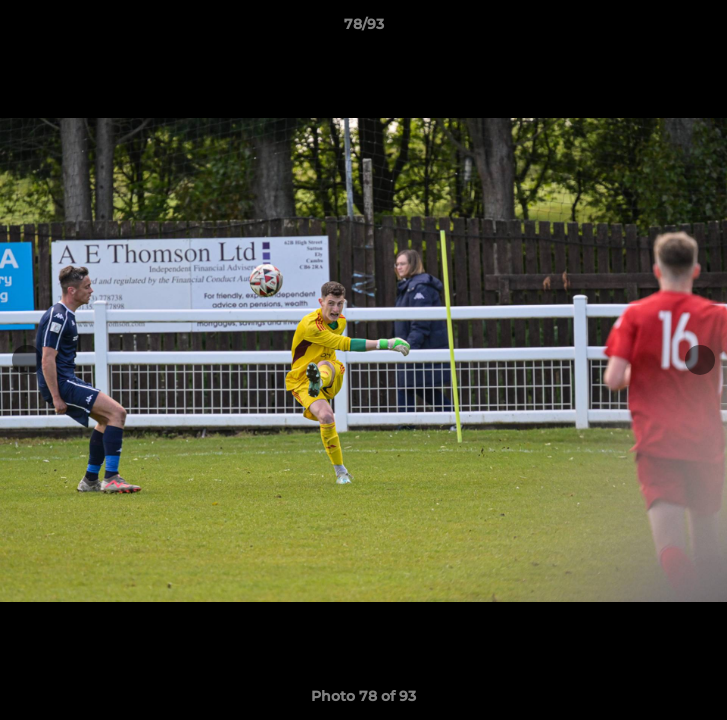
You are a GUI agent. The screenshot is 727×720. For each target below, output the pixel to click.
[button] (703, 29)
